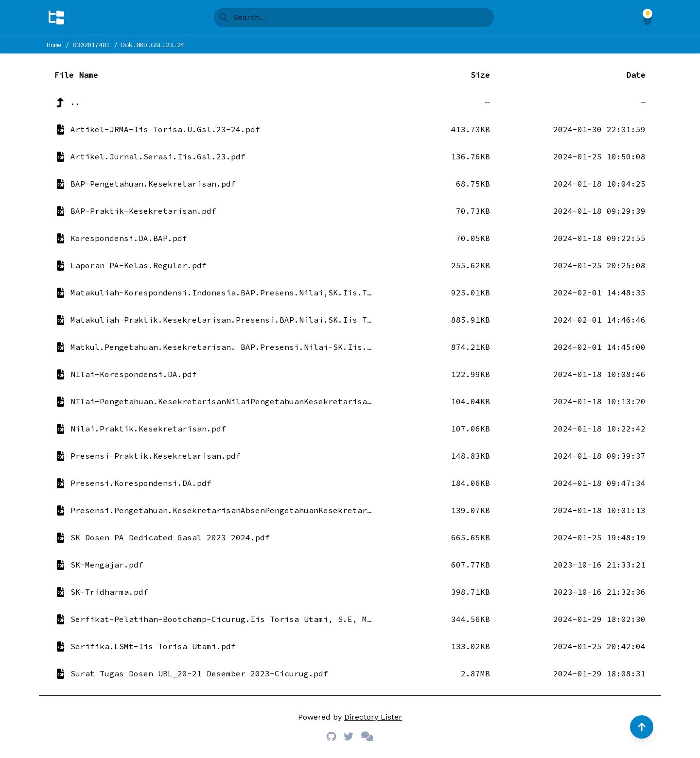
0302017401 (92, 45)
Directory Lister (373, 717)
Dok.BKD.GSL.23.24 (153, 45)
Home (54, 45)
